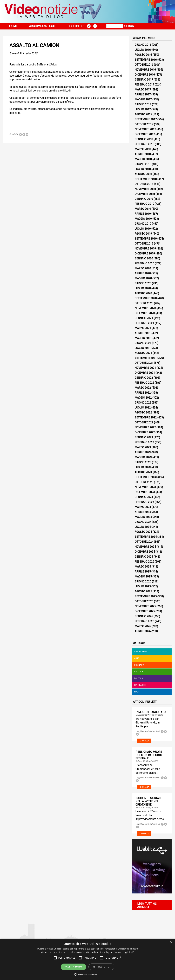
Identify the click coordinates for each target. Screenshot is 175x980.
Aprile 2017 (143, 95)
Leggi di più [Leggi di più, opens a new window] (129, 952)
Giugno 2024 (143, 522)
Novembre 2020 (145, 308)
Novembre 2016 (145, 70)
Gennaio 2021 (144, 318)
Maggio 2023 (143, 457)
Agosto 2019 (143, 234)
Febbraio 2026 (144, 621)
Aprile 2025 (143, 572)
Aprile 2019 (143, 214)
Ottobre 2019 (144, 244)
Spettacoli (140, 685)
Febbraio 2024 (144, 502)
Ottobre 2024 (144, 542)
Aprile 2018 (143, 154)
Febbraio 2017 (144, 85)
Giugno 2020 (143, 283)
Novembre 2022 (145, 427)
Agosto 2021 (143, 353)
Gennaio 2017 (144, 80)
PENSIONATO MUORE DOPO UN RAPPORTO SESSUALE (149, 755)
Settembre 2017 (146, 119)
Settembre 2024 (146, 537)
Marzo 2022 (143, 388)
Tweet (24, 135)
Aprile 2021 (143, 333)
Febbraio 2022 (144, 383)
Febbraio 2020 (144, 263)
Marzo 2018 (143, 149)
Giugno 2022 (143, 403)
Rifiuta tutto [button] (101, 967)
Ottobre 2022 (144, 422)
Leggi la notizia (143, 731)
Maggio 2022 (143, 398)
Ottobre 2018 (144, 184)
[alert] (87, 959)
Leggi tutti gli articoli (147, 905)
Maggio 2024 (143, 517)
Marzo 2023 (143, 447)
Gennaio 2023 (144, 437)
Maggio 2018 (143, 159)
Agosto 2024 (143, 532)
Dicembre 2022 (145, 432)
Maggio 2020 (143, 278)
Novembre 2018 (145, 189)
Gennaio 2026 (144, 616)
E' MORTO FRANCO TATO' (151, 712)
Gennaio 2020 (144, 258)
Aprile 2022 (143, 393)
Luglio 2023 (143, 467)
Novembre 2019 (145, 249)
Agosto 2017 (143, 114)
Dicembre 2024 (145, 552)
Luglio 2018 (143, 169)
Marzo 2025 (143, 567)
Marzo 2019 (143, 209)
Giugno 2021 (143, 343)
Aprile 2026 (143, 631)
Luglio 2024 (143, 527)
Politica (139, 678)
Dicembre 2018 (145, 194)
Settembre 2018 (146, 179)
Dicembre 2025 (145, 611)
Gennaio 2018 (144, 139)
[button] (87, 974)
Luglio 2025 (143, 586)
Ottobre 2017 (144, 124)
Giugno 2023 (143, 462)
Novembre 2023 (145, 487)
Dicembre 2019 (145, 254)
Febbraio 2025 (144, 562)
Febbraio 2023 (144, 442)
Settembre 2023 (146, 477)
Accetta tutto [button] (73, 967)
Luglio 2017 (143, 109)
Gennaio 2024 (144, 497)
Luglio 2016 (143, 50)
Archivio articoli (43, 26)
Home (13, 26)
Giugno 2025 (143, 582)
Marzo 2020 (143, 268)
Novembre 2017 (145, 129)
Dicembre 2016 (145, 75)
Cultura (139, 672)
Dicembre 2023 (145, 492)
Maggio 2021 (143, 338)
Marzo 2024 (143, 507)
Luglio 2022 (143, 408)
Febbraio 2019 (144, 204)
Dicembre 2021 (145, 373)
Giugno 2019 (143, 224)
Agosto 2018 (143, 174)
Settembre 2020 (146, 298)
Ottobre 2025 (144, 601)
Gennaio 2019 (144, 199)
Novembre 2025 (145, 606)
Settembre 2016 (146, 60)
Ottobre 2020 (144, 303)
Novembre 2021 (145, 368)
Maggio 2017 (143, 99)
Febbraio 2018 (144, 144)
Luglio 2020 (143, 288)
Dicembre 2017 (145, 134)
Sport (137, 692)
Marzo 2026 (143, 626)
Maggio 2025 (143, 577)
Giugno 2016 (143, 45)
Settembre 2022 (146, 418)
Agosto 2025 (143, 591)
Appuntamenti (142, 652)
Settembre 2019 (146, 239)
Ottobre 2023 (144, 482)
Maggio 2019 (143, 219)
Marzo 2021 (143, 328)
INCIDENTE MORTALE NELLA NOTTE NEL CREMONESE (149, 801)
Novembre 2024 (145, 547)
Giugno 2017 (143, 104)
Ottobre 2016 (144, 65)
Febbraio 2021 (144, 323)
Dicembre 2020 (145, 313)
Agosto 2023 (143, 472)
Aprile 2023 (143, 452)
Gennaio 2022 (144, 378)
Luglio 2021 (143, 348)
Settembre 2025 (146, 596)
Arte (137, 658)
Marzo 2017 (143, 90)
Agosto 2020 (143, 293)
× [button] (171, 942)
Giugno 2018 (143, 164)
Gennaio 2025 (144, 557)
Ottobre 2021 (144, 363)
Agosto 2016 (143, 55)
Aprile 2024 (143, 512)
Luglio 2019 (143, 229)
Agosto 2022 (143, 413)
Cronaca (139, 665)
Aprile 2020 (143, 273)
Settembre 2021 (146, 358)
